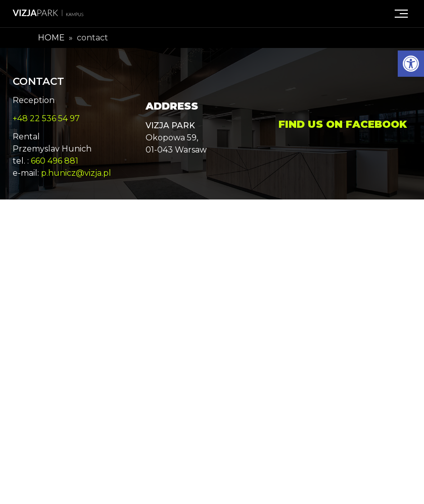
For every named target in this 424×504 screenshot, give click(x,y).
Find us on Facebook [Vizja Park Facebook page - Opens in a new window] (343, 124)
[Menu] (401, 14)
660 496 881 (55, 161)
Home (51, 38)
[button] (411, 64)
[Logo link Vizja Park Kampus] (48, 14)
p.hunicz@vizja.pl (76, 173)
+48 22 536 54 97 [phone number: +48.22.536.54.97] (46, 118)
